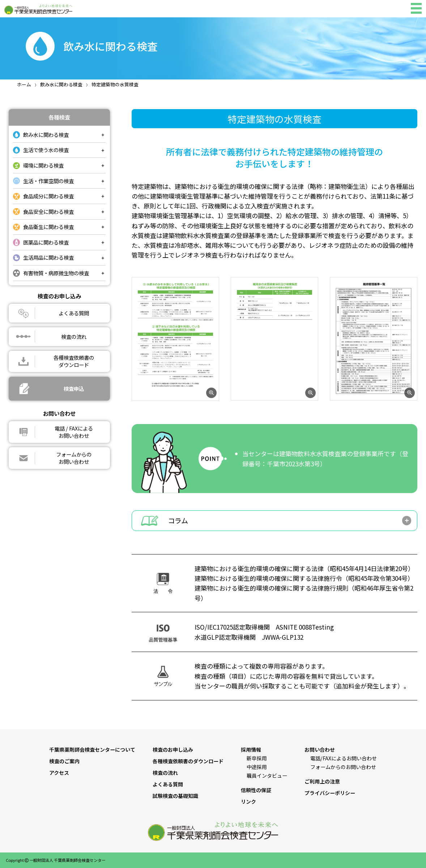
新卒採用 (257, 758)
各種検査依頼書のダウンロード (188, 761)
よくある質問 (168, 784)
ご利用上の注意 (322, 781)
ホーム (24, 84)
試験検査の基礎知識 (175, 796)
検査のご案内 (64, 761)
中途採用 (257, 767)
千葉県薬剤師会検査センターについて (92, 750)
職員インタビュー (267, 776)
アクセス (59, 773)
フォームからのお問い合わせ (343, 767)
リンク (248, 802)
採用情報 (251, 750)
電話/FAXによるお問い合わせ (344, 758)
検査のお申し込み (173, 750)
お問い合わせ (320, 750)
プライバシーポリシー (330, 793)
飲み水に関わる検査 (61, 84)
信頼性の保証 (256, 790)
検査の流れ (165, 773)
